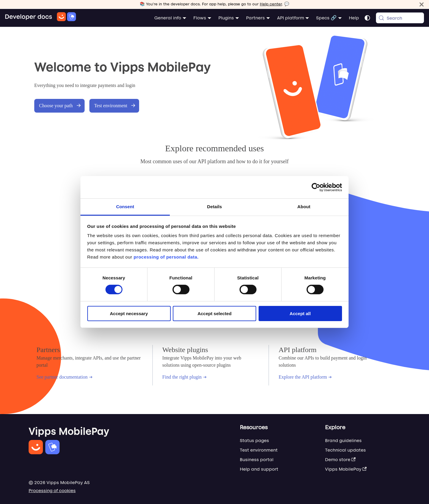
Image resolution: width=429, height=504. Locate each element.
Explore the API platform (305, 377)
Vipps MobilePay (346, 469)
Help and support (259, 469)
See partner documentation (65, 377)
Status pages (254, 440)
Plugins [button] (226, 18)
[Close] (422, 4)
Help (354, 18)
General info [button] (168, 18)
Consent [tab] (125, 207)
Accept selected (214, 314)
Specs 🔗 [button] (326, 18)
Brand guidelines (343, 440)
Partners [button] (255, 18)
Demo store (340, 459)
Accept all (300, 314)
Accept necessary (129, 314)
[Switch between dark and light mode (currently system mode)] (367, 18)
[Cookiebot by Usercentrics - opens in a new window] (316, 187)
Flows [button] (200, 18)
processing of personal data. (166, 257)
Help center (271, 4)
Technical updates (345, 450)
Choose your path (60, 106)
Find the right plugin (184, 377)
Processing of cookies (52, 490)
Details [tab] (214, 207)
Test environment (115, 106)
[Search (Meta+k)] (400, 18)
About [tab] (304, 207)
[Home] (40, 18)
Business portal (257, 459)
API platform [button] (291, 18)
